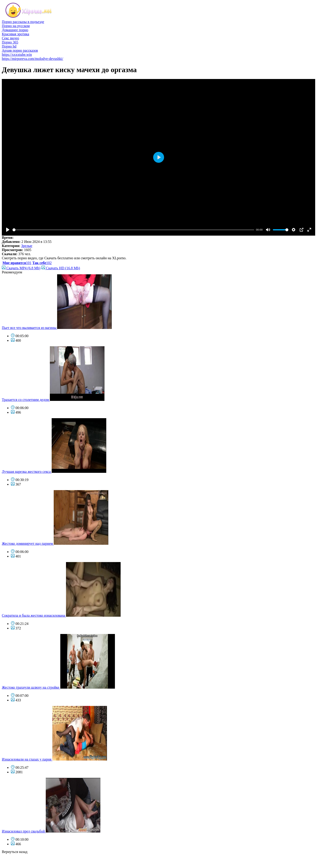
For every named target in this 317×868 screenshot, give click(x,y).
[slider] (133, 230)
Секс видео (10, 38)
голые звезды (12, 860)
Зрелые (27, 246)
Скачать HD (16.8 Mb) (61, 268)
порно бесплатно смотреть (22, 856)
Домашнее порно (15, 30)
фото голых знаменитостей (23, 864)
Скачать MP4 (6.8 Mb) (21, 268)
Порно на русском (16, 26)
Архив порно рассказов (20, 50)
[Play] (8, 230)
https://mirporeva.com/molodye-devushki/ (33, 59)
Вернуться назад (15, 852)
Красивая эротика (15, 34)
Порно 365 (10, 42)
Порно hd (9, 46)
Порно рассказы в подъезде (23, 22)
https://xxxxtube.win (17, 55)
